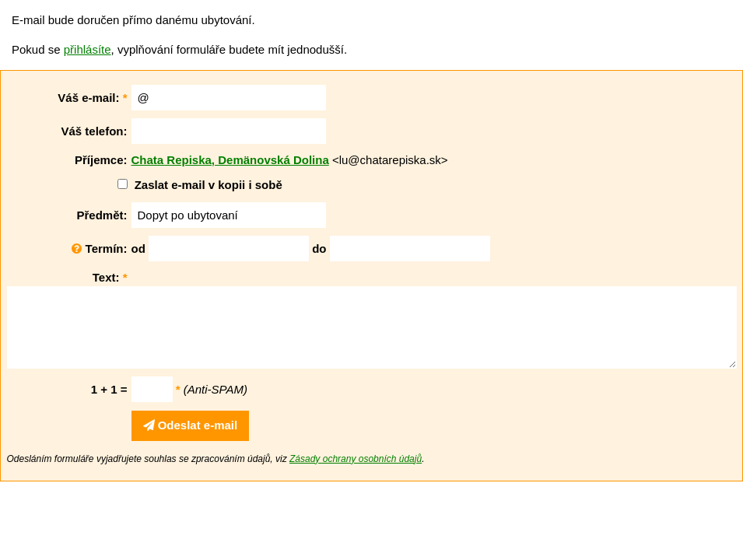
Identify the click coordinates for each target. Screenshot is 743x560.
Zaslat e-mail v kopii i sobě (209, 185)
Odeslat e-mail (191, 425)
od (138, 248)
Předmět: (102, 215)
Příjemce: (101, 160)
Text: (110, 277)
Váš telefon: (94, 131)
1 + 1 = (109, 389)
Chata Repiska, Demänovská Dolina (230, 160)
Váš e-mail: (92, 98)
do (319, 248)
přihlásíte (88, 49)
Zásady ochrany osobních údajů (356, 459)
